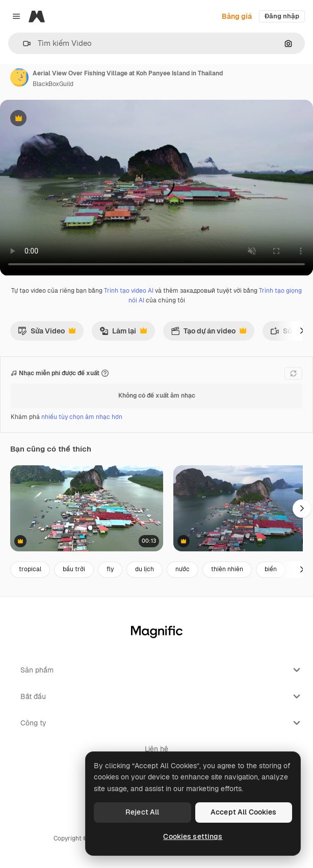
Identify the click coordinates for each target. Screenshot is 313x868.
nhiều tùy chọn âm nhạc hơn (82, 417)
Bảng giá (237, 16)
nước (182, 569)
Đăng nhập (282, 16)
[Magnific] (37, 16)
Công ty (162, 723)
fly (110, 569)
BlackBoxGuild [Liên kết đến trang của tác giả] (53, 84)
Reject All (142, 812)
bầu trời (74, 569)
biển (271, 569)
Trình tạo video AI (129, 291)
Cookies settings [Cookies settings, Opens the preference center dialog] (193, 836)
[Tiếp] (302, 331)
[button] (23, 44)
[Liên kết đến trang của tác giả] (19, 77)
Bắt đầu (162, 696)
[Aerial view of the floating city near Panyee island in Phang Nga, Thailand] (87, 508)
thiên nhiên (227, 569)
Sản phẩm (162, 670)
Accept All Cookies (244, 812)
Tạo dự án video (208, 333)
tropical (30, 569)
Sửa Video (47, 333)
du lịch (145, 569)
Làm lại (123, 333)
